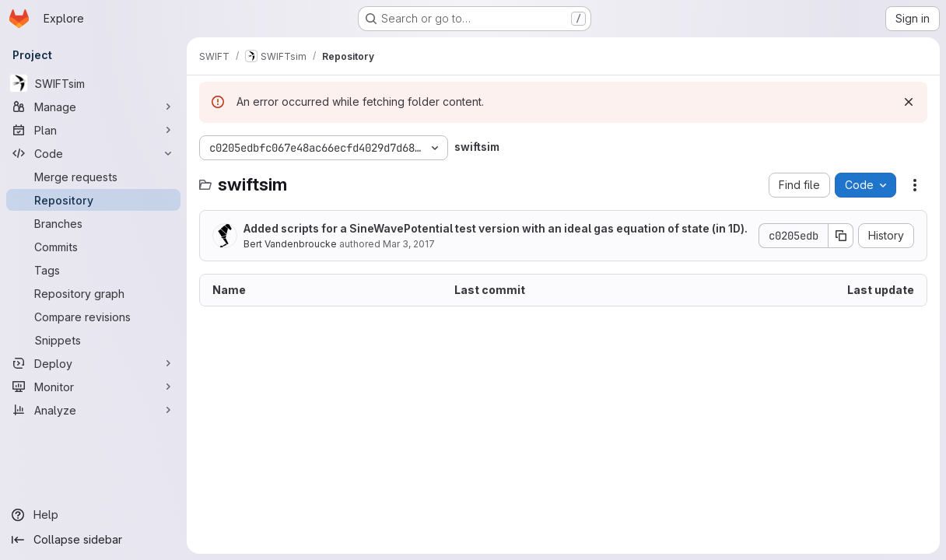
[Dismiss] (909, 102)
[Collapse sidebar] (93, 540)
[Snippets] (93, 340)
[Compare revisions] (93, 317)
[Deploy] (93, 363)
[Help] (93, 515)
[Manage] (93, 107)
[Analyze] (93, 410)
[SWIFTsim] (93, 83)
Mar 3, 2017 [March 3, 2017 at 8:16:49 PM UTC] (409, 244)
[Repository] (93, 200)
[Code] (93, 153)
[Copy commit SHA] (841, 236)
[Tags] (93, 270)
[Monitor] (93, 387)
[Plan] (93, 130)
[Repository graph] (93, 293)
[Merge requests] (93, 177)
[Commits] (93, 247)
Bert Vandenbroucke (290, 244)
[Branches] (93, 223)
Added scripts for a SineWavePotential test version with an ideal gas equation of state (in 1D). (496, 228)
